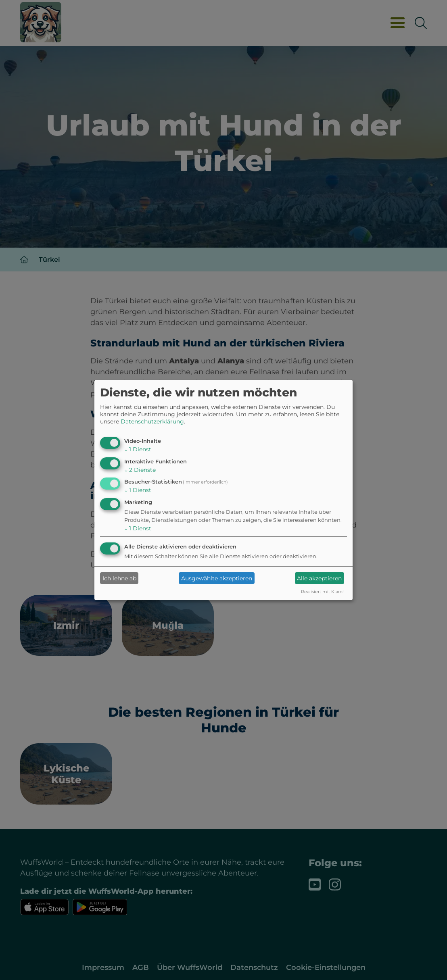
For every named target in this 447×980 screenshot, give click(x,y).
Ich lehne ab (119, 578)
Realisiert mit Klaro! (322, 592)
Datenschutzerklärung (152, 421)
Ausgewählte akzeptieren (217, 578)
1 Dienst (138, 449)
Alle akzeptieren (319, 578)
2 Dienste (140, 470)
